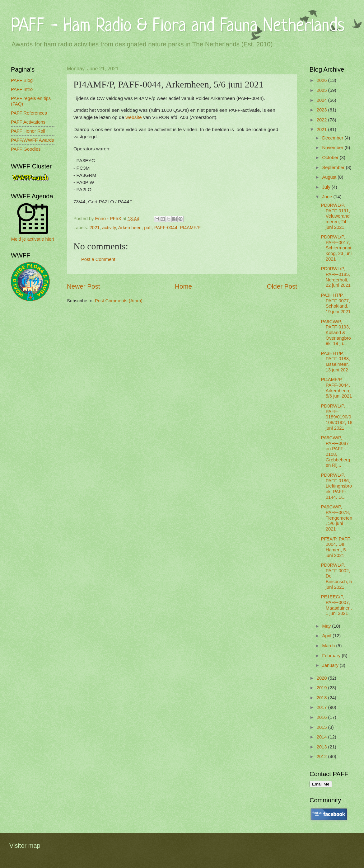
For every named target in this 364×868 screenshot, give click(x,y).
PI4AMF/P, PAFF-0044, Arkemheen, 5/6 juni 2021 (336, 388)
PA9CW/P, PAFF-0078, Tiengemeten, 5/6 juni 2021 (337, 518)
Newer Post (83, 286)
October (331, 158)
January (331, 665)
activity (109, 228)
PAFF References (29, 113)
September (334, 167)
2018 (322, 698)
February (332, 656)
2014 (322, 737)
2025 (322, 90)
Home (183, 286)
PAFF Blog (22, 80)
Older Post (282, 286)
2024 (322, 100)
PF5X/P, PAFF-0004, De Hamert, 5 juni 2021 (336, 547)
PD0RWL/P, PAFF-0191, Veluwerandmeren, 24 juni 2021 (336, 216)
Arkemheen (130, 228)
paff (148, 228)
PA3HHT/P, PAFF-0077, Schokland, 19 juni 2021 (336, 303)
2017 (322, 707)
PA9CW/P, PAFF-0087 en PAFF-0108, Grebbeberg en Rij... (336, 451)
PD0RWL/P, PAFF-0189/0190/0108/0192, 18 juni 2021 (337, 417)
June (328, 197)
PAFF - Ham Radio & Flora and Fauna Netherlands (178, 26)
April (327, 636)
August (330, 177)
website (134, 117)
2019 (322, 688)
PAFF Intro (22, 89)
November (333, 148)
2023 (322, 110)
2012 (322, 757)
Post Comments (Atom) (119, 301)
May (327, 626)
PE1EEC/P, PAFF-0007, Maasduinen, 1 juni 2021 (336, 605)
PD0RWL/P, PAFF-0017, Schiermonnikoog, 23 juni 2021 (336, 248)
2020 (322, 678)
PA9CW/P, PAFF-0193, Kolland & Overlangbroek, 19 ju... (336, 333)
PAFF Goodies (26, 149)
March (329, 646)
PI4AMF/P (190, 228)
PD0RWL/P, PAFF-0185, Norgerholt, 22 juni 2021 (336, 277)
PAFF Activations (28, 122)
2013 (322, 747)
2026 (322, 80)
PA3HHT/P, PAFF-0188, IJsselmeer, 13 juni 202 (336, 362)
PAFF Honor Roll (28, 131)
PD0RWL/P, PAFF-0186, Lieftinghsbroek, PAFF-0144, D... (336, 486)
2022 (322, 120)
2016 (322, 717)
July (327, 187)
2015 (322, 727)
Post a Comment (98, 259)
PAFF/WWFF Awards (32, 140)
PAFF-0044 (166, 228)
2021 (95, 228)
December (333, 138)
